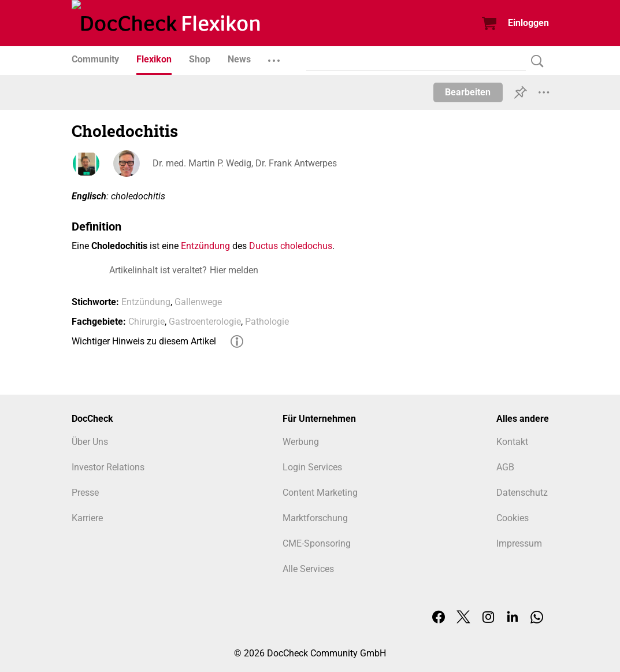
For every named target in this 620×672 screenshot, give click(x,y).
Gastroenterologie (205, 322)
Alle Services (308, 569)
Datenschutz (522, 493)
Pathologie (267, 322)
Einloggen (528, 23)
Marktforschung (315, 518)
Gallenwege (198, 302)
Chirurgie (146, 322)
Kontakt (512, 442)
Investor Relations (108, 467)
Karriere (87, 518)
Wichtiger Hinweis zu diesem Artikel (144, 341)
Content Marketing (320, 493)
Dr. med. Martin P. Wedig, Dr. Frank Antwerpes (245, 163)
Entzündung (205, 246)
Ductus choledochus (291, 246)
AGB (505, 467)
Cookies (513, 518)
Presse (85, 493)
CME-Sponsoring (317, 543)
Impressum (519, 543)
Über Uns (90, 442)
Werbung (301, 442)
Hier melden (234, 270)
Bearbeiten (468, 92)
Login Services (312, 467)
